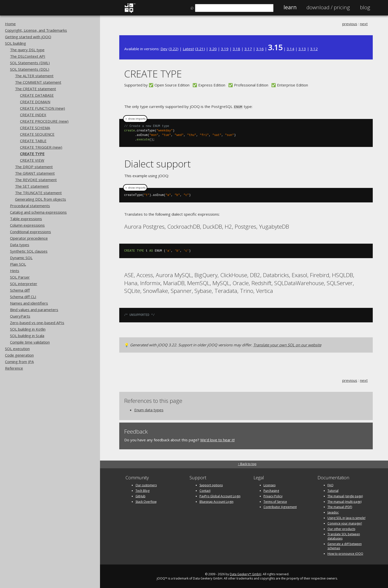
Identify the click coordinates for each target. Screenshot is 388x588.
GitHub (140, 496)
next (364, 24)
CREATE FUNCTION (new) (42, 108)
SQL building (15, 43)
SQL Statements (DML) (30, 63)
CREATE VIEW (32, 160)
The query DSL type (27, 50)
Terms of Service (275, 501)
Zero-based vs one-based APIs (37, 323)
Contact (205, 490)
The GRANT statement (35, 173)
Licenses (269, 485)
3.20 (213, 49)
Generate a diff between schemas (345, 546)
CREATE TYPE (32, 154)
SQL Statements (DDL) (30, 69)
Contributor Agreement (280, 507)
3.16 (260, 49)
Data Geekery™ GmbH (245, 574)
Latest (188, 49)
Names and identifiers (29, 303)
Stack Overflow (146, 501)
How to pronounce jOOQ (345, 553)
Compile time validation (30, 342)
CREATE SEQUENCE (37, 134)
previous (350, 24)
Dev (164, 49)
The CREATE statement (35, 89)
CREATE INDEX (33, 115)
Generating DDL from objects (40, 199)
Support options (211, 485)
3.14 (290, 49)
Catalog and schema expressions (38, 212)
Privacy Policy (273, 496)
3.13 (302, 49)
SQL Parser (20, 277)
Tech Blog (142, 490)
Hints (15, 271)
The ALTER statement (34, 76)
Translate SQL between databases (344, 536)
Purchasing (271, 490)
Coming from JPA (19, 362)
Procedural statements (30, 206)
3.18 (236, 49)
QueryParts (20, 316)
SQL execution (17, 349)
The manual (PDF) (340, 507)
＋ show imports (135, 118)
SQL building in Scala (27, 336)
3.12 (314, 49)
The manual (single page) (345, 496)
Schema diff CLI (23, 297)
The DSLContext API (28, 56)
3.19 (225, 49)
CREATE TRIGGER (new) (41, 147)
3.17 (248, 49)
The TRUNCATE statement (38, 193)
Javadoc (333, 512)
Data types (20, 245)
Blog (365, 7)
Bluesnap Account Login (216, 501)
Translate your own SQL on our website (287, 344)
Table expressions (26, 219)
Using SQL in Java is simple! (346, 517)
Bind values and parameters (34, 310)
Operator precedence (29, 238)
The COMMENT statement (38, 82)
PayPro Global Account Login (220, 496)
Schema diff (20, 290)
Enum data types (149, 409)
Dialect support (157, 163)
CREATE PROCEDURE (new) (44, 121)
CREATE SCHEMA (35, 128)
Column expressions (27, 225)
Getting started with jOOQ (28, 37)
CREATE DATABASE (37, 95)
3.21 (200, 49)
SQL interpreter (24, 284)
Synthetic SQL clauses (29, 251)
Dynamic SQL (21, 258)
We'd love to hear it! (217, 439)
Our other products (341, 528)
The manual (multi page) (344, 501)
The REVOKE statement (36, 180)
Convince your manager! (345, 523)
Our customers (146, 485)
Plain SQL (18, 264)
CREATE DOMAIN (35, 102)
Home (10, 24)
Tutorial (333, 490)
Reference (14, 368)
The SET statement (32, 186)
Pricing (328, 7)
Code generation (19, 355)
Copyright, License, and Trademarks (36, 30)
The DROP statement (34, 167)
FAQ (330, 485)
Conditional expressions (30, 232)
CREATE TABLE (33, 141)
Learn (290, 7)
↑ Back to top (247, 463)
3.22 (173, 49)
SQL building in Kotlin (28, 329)
